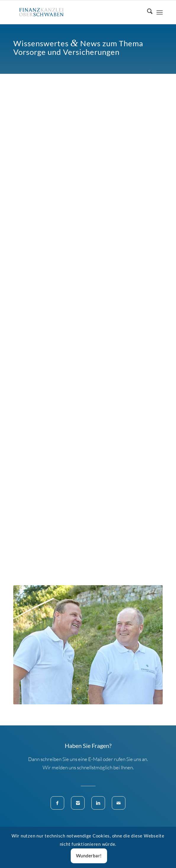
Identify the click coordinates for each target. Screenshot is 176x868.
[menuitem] (147, 12)
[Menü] (160, 12)
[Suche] (147, 12)
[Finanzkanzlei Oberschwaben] (73, 12)
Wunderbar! (89, 856)
